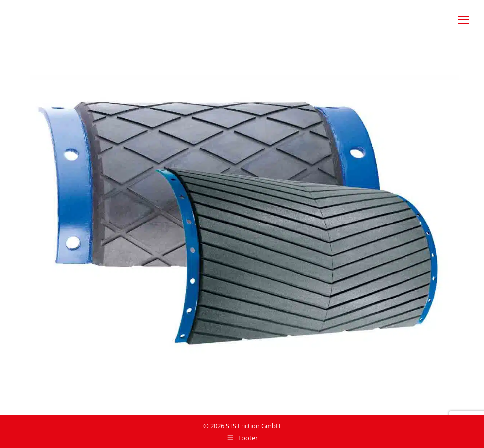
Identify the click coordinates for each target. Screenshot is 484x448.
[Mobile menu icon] (464, 20)
